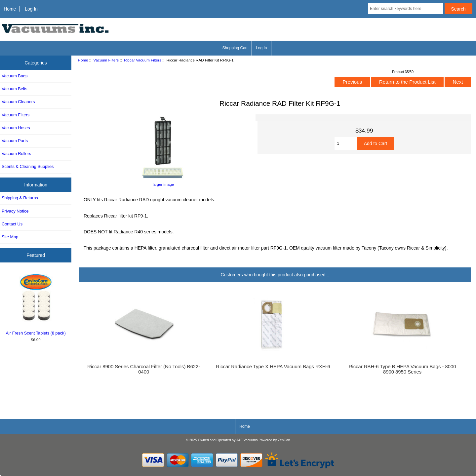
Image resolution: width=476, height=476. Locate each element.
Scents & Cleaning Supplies (28, 166)
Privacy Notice (15, 211)
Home (10, 9)
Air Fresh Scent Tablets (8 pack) (36, 303)
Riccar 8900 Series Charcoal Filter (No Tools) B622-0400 (144, 369)
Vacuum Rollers (16, 154)
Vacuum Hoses (16, 128)
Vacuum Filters (106, 60)
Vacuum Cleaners (18, 102)
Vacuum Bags (15, 76)
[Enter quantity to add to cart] (346, 143)
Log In (31, 9)
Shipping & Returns (20, 198)
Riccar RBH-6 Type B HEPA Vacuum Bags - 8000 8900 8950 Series (402, 369)
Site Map (10, 237)
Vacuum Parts (15, 141)
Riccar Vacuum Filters (143, 60)
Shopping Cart (235, 48)
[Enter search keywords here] (406, 9)
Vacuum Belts (15, 89)
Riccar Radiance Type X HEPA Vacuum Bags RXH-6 (273, 367)
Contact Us (12, 224)
